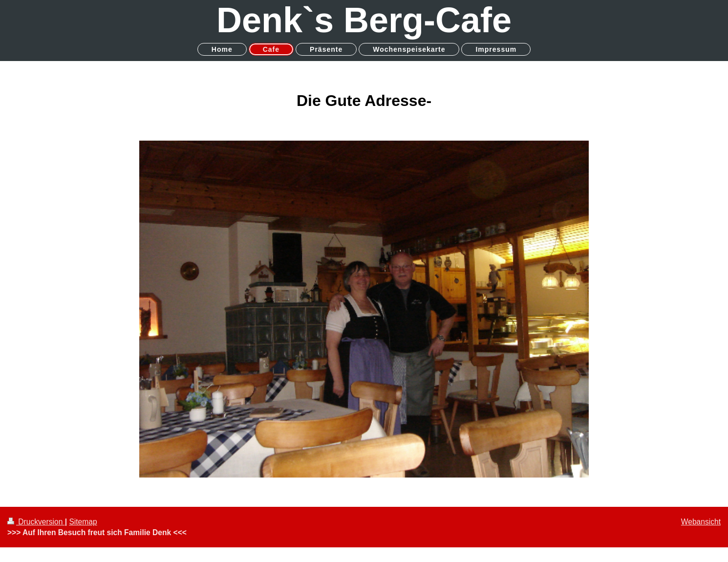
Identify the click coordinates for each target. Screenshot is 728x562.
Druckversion (36, 522)
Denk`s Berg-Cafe (364, 20)
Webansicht (701, 522)
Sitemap (83, 522)
